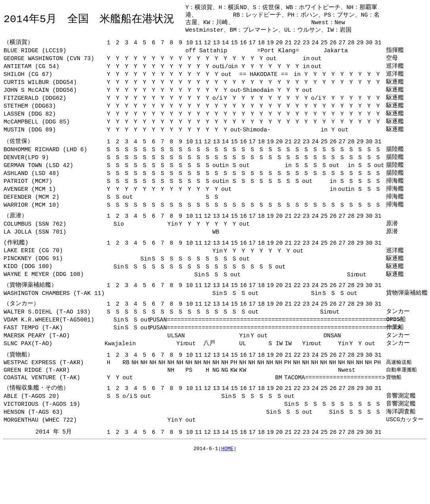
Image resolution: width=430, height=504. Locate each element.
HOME (227, 483)
